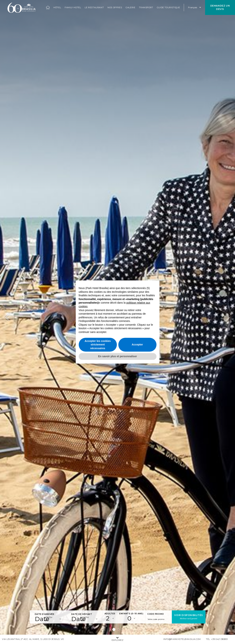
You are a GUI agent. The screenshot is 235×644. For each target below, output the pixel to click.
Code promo (156, 614)
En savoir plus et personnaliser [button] (118, 356)
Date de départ (82, 614)
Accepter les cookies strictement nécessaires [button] (98, 345)
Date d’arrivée (45, 614)
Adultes (110, 614)
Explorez (118, 639)
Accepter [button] (137, 345)
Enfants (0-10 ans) (131, 614)
